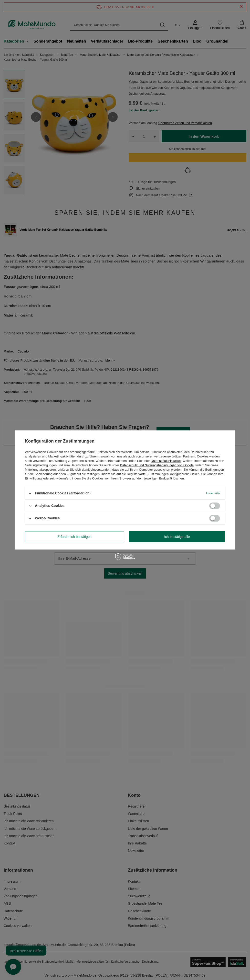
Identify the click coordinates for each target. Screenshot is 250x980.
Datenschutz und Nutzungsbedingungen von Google (157, 465)
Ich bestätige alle (177, 537)
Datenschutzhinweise (166, 461)
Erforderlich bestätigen (74, 537)
